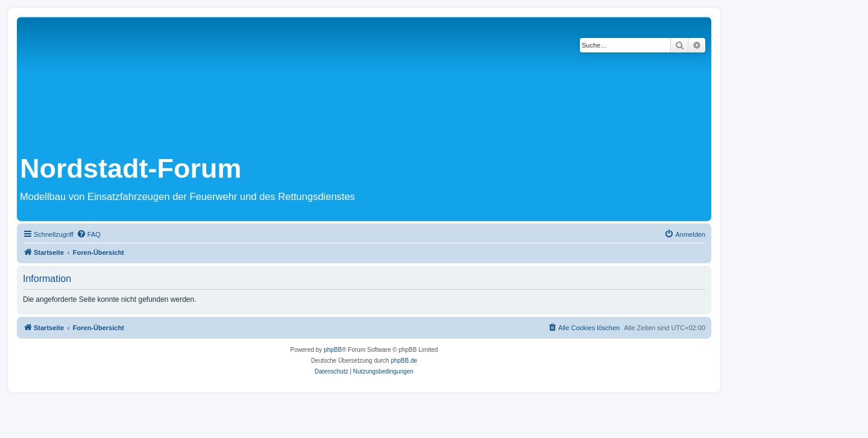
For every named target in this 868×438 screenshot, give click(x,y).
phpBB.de (404, 361)
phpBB (333, 350)
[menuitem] (89, 234)
